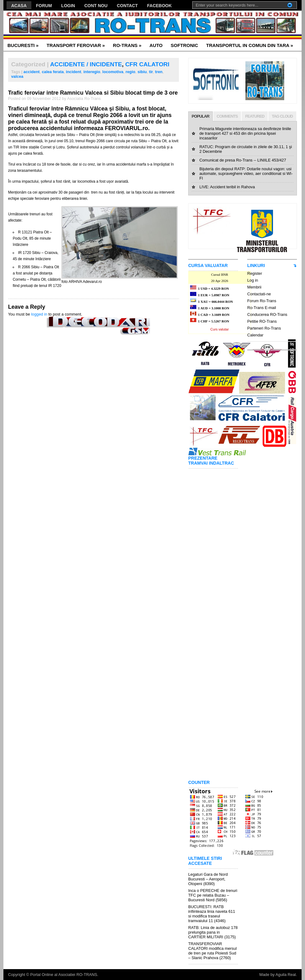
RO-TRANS (127, 45)
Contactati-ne (259, 294)
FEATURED (255, 116)
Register (255, 273)
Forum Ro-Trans (262, 301)
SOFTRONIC (184, 45)
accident (32, 72)
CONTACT (127, 6)
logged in (39, 314)
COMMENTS (227, 116)
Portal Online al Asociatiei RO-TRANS (64, 975)
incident (73, 72)
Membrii (254, 287)
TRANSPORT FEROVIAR (76, 45)
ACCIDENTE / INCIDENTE (86, 64)
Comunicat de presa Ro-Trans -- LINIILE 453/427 (243, 160)
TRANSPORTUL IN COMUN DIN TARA (250, 45)
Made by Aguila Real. (278, 975)
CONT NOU (96, 6)
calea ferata (53, 72)
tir (151, 72)
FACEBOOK (159, 6)
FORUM (44, 6)
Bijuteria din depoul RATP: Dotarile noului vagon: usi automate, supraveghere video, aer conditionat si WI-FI (246, 173)
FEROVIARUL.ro (126, 128)
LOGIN (68, 6)
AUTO (156, 45)
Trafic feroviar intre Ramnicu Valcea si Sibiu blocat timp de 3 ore (93, 93)
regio (130, 72)
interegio (92, 72)
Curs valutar (219, 329)
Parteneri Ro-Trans (264, 328)
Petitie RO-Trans (262, 321)
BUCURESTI (23, 45)
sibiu (142, 72)
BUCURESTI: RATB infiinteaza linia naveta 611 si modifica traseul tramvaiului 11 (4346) (212, 914)
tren (159, 72)
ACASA (19, 6)
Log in (253, 280)
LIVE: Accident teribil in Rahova (227, 187)
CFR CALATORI (147, 64)
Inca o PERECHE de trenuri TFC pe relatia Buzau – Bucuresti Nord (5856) (213, 895)
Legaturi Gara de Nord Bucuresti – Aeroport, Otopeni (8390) (208, 879)
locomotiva (113, 72)
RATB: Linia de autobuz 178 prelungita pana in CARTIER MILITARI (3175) (213, 932)
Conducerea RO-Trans (267, 314)
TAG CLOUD (282, 116)
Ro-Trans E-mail (262, 308)
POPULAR (200, 116)
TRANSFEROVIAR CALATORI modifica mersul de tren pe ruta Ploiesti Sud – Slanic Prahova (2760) (212, 951)
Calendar (255, 335)
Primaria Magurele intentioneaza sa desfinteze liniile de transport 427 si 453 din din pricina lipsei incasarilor (245, 133)
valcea (17, 76)
